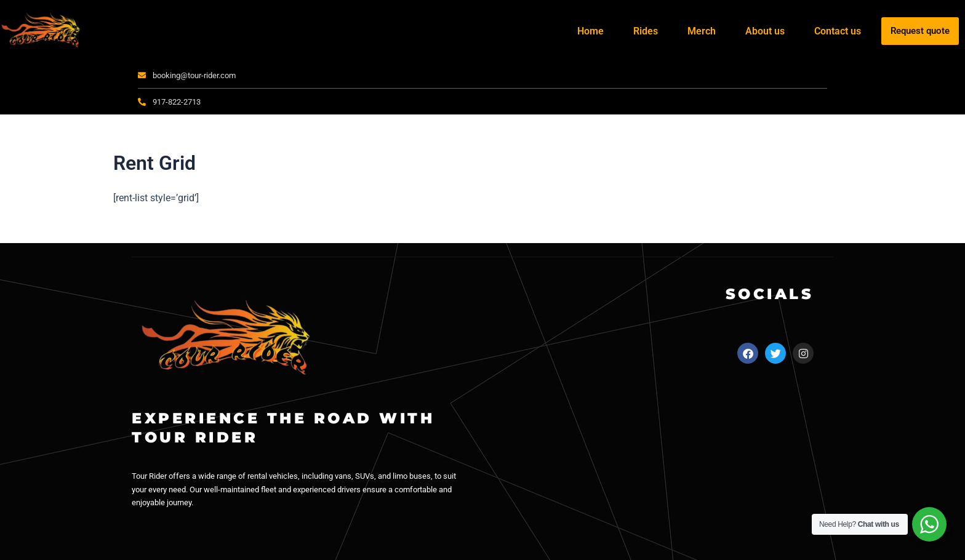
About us (765, 31)
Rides (646, 31)
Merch (702, 31)
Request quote (920, 31)
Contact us (838, 31)
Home (591, 31)
